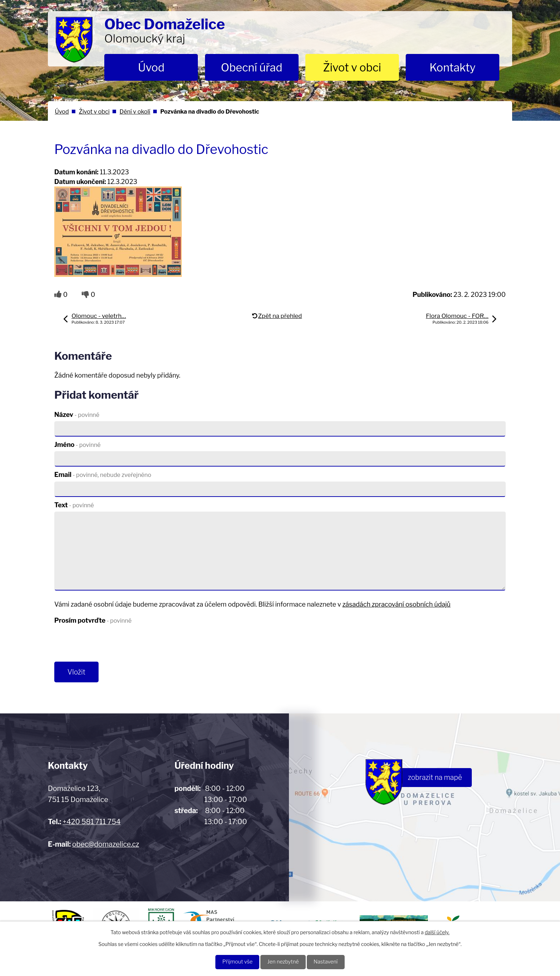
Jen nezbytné (283, 962)
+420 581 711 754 (91, 823)
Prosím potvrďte (93, 620)
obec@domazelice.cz (106, 846)
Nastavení (330, 962)
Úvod (151, 68)
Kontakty (452, 68)
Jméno (77, 445)
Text (74, 505)
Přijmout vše (233, 962)
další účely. (437, 931)
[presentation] (109, 644)
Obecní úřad (252, 68)
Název (77, 415)
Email (103, 475)
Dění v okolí (135, 111)
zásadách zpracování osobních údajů (397, 604)
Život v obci (352, 68)
